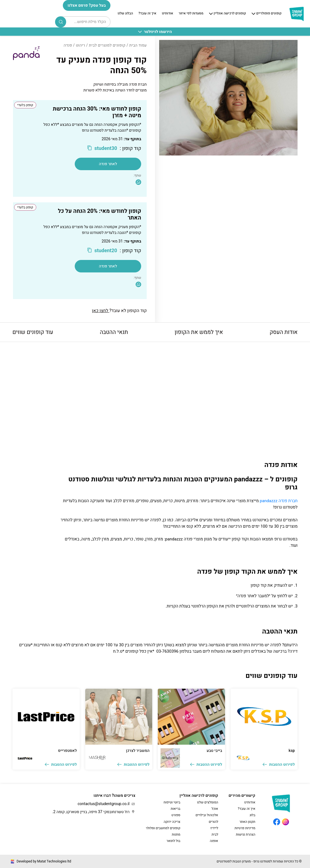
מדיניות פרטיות (245, 828)
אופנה (214, 841)
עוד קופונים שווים (33, 332)
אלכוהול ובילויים (207, 815)
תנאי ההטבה (114, 332)
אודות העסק (284, 332)
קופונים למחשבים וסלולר (163, 828)
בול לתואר (174, 841)
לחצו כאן (101, 311)
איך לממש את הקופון (199, 332)
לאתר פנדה (108, 164)
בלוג (253, 815)
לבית (215, 834)
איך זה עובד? (147, 14)
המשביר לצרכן (138, 751)
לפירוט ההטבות (279, 764)
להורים (213, 822)
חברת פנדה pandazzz (279, 501)
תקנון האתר (247, 822)
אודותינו (168, 14)
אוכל (215, 809)
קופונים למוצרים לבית (107, 45)
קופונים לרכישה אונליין (230, 14)
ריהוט (81, 45)
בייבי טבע (215, 751)
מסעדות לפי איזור (191, 14)
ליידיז (215, 828)
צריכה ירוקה (172, 822)
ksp (292, 751)
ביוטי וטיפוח (172, 802)
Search (61, 22)
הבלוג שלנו (125, 14)
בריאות (176, 809)
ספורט (176, 815)
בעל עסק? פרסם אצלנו (87, 5)
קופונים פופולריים (269, 14)
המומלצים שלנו (208, 802)
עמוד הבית (138, 45)
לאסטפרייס (68, 751)
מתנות (176, 834)
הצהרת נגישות (246, 834)
